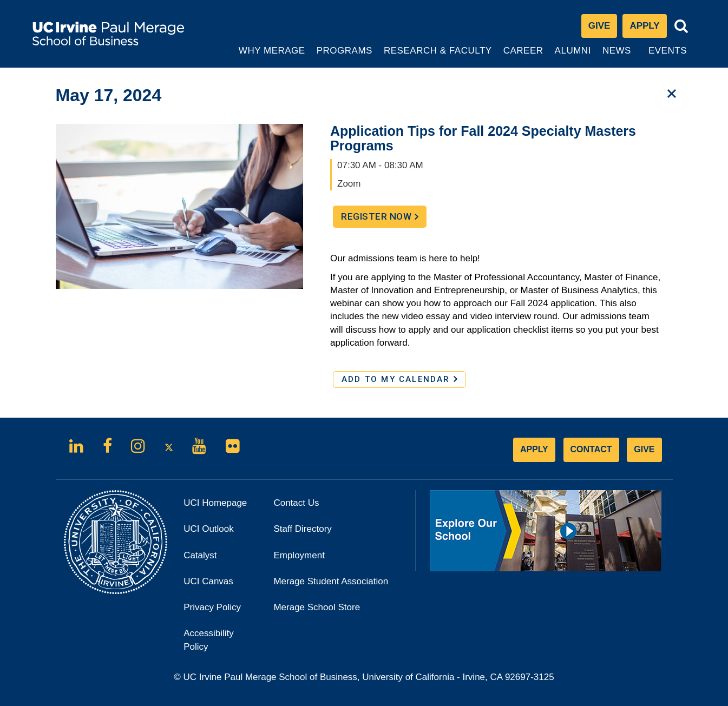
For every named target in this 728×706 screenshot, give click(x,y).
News (617, 51)
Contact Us (296, 503)
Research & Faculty (438, 56)
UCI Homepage (220, 506)
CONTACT (591, 449)
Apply (648, 28)
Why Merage (272, 56)
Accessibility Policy (209, 640)
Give (599, 26)
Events (668, 51)
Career (524, 56)
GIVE (644, 449)
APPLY (534, 449)
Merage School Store (331, 611)
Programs (345, 56)
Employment (299, 555)
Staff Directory (302, 529)
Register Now (384, 219)
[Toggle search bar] (681, 26)
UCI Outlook (220, 532)
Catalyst (215, 559)
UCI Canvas (220, 585)
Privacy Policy (220, 611)
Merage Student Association (331, 581)
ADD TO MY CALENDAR (399, 379)
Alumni (574, 56)
